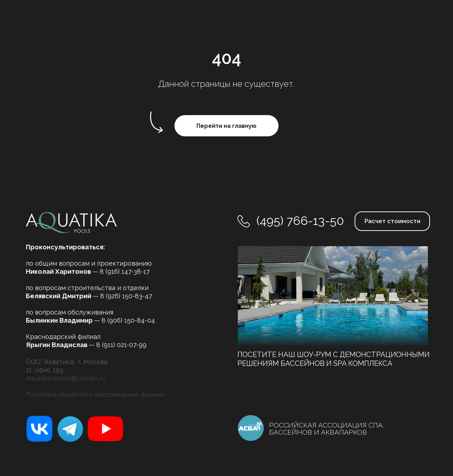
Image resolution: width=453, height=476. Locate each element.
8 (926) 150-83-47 (126, 296)
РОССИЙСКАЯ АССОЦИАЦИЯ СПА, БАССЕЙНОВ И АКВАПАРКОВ (327, 429)
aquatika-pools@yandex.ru (65, 378)
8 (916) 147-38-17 (125, 271)
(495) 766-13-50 (300, 221)
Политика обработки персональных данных (95, 394)
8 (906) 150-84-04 (128, 320)
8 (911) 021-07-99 (121, 345)
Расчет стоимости (392, 221)
